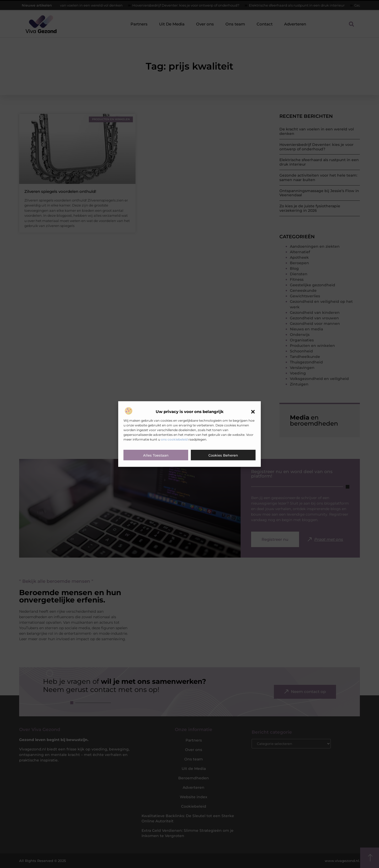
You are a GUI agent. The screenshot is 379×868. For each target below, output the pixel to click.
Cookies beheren (223, 455)
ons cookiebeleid (174, 439)
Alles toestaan (156, 455)
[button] (253, 412)
